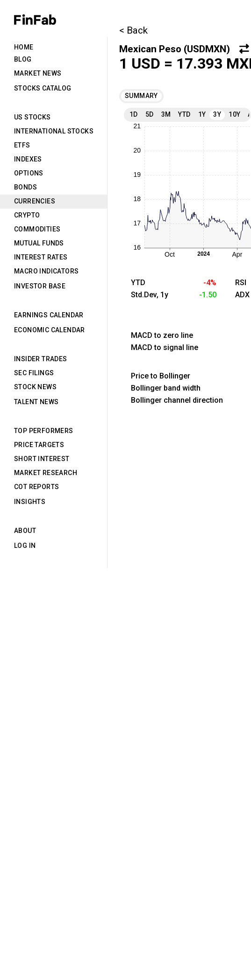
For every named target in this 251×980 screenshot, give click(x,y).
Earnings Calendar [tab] (49, 315)
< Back (133, 30)
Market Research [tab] (46, 473)
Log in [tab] (25, 546)
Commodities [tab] (37, 229)
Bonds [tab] (25, 187)
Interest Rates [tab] (41, 257)
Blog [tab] (23, 59)
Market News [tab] (38, 73)
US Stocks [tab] (32, 117)
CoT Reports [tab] (36, 487)
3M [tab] (166, 114)
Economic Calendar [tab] (50, 330)
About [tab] (25, 531)
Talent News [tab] (36, 402)
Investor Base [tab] (40, 286)
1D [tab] (134, 114)
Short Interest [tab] (42, 459)
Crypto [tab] (27, 215)
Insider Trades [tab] (41, 359)
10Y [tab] (234, 114)
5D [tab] (150, 114)
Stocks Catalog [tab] (43, 88)
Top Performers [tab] (44, 431)
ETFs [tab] (22, 145)
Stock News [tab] (35, 387)
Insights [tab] (30, 502)
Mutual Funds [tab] (39, 243)
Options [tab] (29, 173)
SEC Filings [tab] (34, 373)
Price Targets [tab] (39, 445)
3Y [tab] (217, 114)
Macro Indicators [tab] (46, 271)
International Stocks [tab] (54, 131)
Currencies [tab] (35, 201)
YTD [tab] (184, 114)
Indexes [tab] (28, 159)
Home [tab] (24, 47)
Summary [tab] (141, 96)
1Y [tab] (202, 114)
